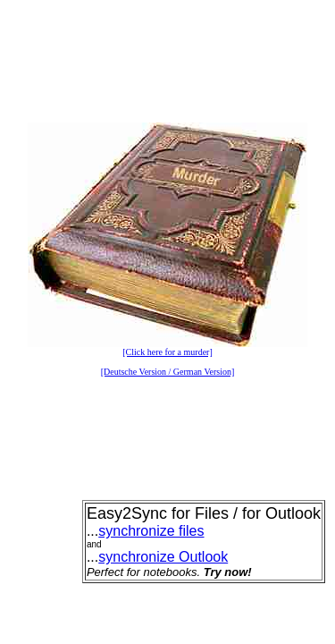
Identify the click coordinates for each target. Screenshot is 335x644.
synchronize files (151, 531)
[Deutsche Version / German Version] (168, 372)
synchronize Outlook (163, 557)
